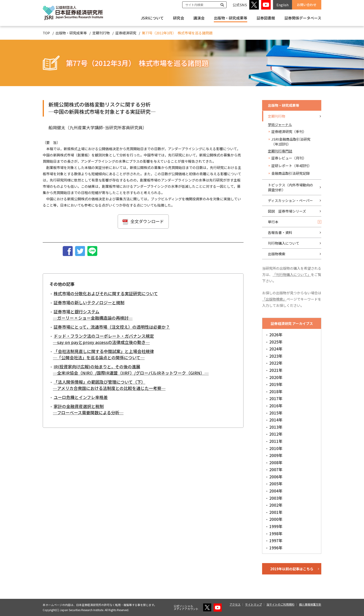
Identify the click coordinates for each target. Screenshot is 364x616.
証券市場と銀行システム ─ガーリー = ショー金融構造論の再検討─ (93, 315)
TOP (46, 33)
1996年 (276, 548)
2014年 (276, 420)
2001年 (276, 512)
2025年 (276, 342)
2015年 (276, 413)
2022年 (276, 363)
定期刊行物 (101, 33)
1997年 (276, 540)
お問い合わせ (307, 5)
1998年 (276, 533)
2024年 (276, 349)
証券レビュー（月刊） (289, 158)
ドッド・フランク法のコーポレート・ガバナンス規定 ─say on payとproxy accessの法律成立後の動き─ (103, 339)
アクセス (235, 604)
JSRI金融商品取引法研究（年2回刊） (291, 142)
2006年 (276, 477)
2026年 (276, 335)
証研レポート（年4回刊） (291, 166)
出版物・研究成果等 (231, 18)
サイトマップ (253, 604)
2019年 (276, 384)
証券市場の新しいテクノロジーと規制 (89, 302)
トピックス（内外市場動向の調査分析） (291, 187)
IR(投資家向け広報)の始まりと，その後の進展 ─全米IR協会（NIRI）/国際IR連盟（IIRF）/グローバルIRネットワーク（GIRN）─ (131, 370)
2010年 (276, 448)
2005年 (276, 484)
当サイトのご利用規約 (280, 604)
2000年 (276, 519)
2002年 (276, 505)
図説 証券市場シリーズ (287, 211)
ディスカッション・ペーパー (290, 200)
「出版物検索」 (274, 299)
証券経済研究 (126, 33)
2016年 (276, 406)
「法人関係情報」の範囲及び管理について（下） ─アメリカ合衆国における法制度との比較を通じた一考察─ (109, 385)
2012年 (276, 434)
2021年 (276, 370)
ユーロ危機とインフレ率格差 (81, 397)
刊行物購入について (284, 243)
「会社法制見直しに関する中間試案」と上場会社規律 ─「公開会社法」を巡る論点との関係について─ (103, 354)
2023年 (276, 356)
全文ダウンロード (147, 221)
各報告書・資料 (280, 232)
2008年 (276, 462)
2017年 (276, 398)
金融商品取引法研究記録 (291, 173)
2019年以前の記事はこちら (292, 569)
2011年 (276, 441)
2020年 (276, 377)
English (283, 5)
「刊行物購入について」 (292, 274)
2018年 (276, 391)
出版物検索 (277, 254)
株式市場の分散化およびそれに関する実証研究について (106, 293)
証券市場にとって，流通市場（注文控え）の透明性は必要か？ (112, 327)
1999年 (276, 526)
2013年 (276, 427)
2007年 (276, 469)
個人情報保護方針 (310, 604)
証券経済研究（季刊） (289, 131)
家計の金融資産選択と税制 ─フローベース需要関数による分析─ (88, 409)
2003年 (276, 498)
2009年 (276, 455)
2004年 (276, 491)
